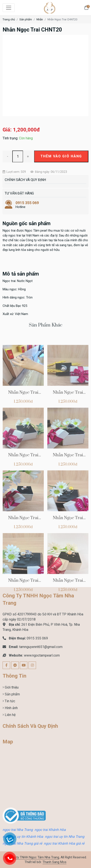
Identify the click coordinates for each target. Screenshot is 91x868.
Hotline (45, 205)
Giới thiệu (11, 687)
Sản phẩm (26, 19)
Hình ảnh (11, 708)
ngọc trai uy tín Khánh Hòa (23, 837)
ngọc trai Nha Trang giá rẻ (22, 843)
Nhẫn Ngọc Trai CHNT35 (23, 481)
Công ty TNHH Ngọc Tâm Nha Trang (34, 857)
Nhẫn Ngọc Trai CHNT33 (23, 543)
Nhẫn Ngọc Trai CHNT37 (23, 418)
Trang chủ (9, 19)
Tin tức (9, 701)
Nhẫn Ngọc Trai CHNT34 (68, 481)
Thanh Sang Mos (54, 862)
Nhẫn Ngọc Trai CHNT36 (68, 418)
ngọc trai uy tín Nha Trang (65, 837)
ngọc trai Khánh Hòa (50, 830)
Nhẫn (40, 19)
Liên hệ (10, 715)
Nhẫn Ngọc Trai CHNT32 (68, 543)
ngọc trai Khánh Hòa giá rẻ (64, 843)
